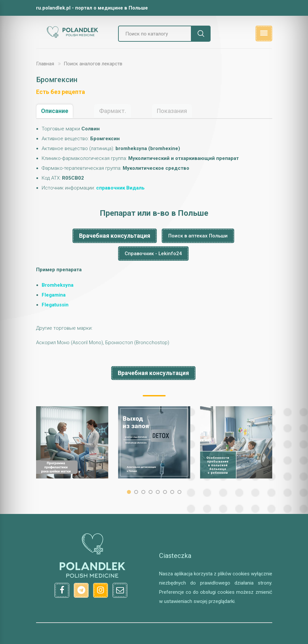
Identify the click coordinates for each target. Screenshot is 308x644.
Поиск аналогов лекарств (93, 64)
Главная (45, 64)
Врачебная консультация (115, 236)
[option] (72, 442)
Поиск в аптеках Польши (198, 236)
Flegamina (54, 295)
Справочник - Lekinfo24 (153, 254)
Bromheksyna (58, 285)
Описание (55, 111)
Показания (172, 111)
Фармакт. (113, 111)
